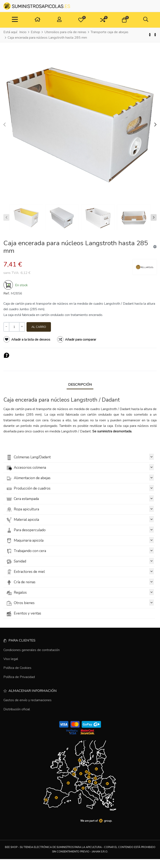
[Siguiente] (155, 35)
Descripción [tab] (80, 384)
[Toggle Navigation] (15, 20)
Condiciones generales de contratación (32, 650)
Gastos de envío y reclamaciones (27, 700)
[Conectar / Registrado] (59, 20)
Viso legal (11, 659)
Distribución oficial (17, 709)
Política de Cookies (17, 668)
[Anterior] (150, 35)
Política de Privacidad (19, 677)
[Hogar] (37, 20)
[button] (81, 20)
